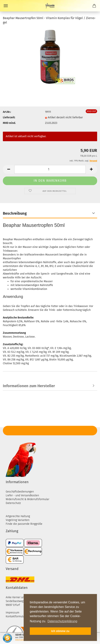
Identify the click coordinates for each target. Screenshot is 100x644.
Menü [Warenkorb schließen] (6, 6)
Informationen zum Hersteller (29, 386)
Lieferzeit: (9, 117)
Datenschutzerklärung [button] (62, 621)
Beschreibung (15, 213)
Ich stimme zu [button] (60, 631)
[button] (9, 169)
